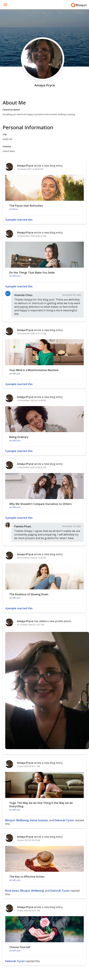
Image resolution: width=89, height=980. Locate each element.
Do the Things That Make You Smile (32, 273)
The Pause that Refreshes (26, 206)
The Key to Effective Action (27, 877)
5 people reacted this (19, 451)
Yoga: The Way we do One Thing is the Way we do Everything (41, 805)
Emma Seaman (39, 820)
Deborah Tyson (64, 820)
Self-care (16, 276)
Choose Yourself (20, 947)
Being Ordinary (19, 437)
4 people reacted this (19, 220)
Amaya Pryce (25, 166)
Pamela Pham (23, 526)
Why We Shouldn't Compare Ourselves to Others (40, 504)
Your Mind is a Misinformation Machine (34, 370)
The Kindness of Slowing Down (29, 594)
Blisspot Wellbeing (17, 820)
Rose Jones (12, 891)
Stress (15, 209)
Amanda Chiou (23, 295)
